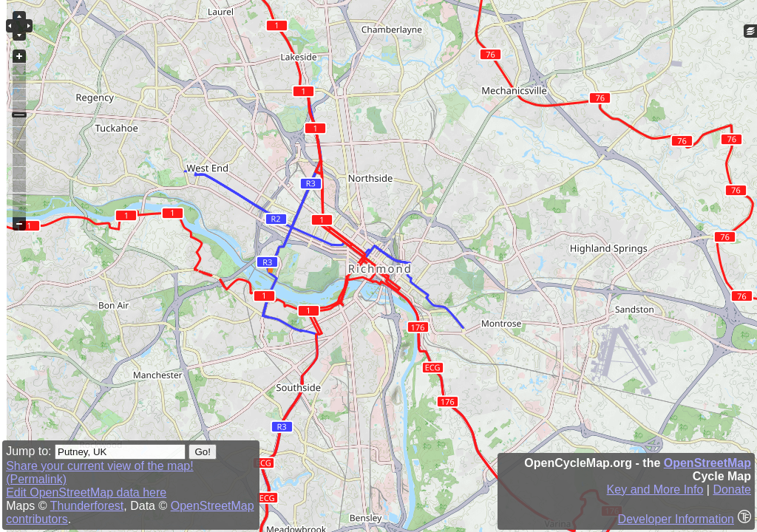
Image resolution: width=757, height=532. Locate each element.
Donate (732, 490)
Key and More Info (655, 490)
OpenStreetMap (707, 463)
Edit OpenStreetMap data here (86, 492)
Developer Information (676, 519)
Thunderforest (87, 506)
